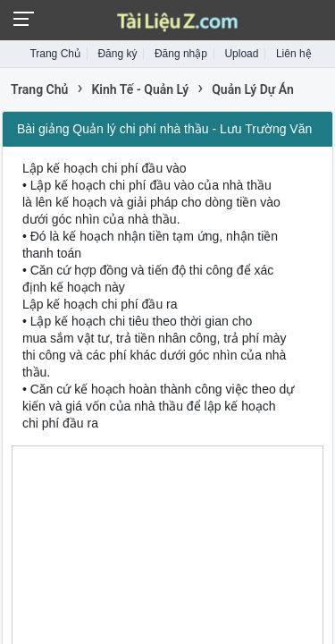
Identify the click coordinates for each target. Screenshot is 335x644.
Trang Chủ (55, 54)
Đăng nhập (181, 54)
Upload (241, 54)
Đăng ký (117, 54)
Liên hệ (294, 54)
